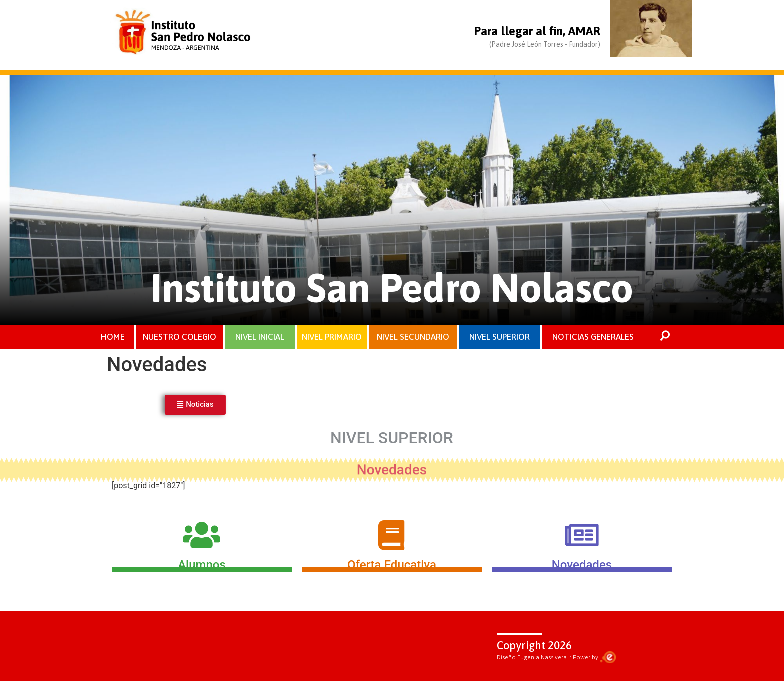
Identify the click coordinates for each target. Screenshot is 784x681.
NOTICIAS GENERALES (593, 337)
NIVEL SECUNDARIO (413, 337)
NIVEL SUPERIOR (500, 337)
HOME (113, 337)
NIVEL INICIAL (260, 337)
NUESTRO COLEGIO (180, 337)
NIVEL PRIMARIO (332, 337)
